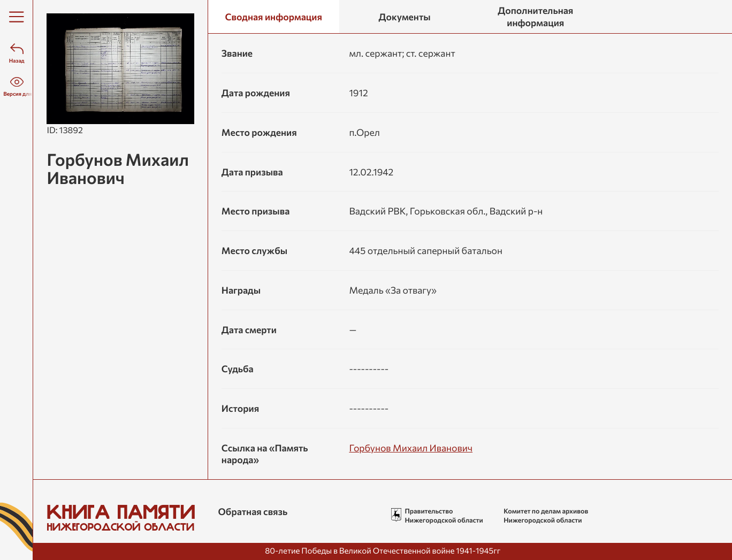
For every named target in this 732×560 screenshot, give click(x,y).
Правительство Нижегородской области (444, 515)
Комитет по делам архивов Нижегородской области (546, 515)
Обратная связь (253, 511)
